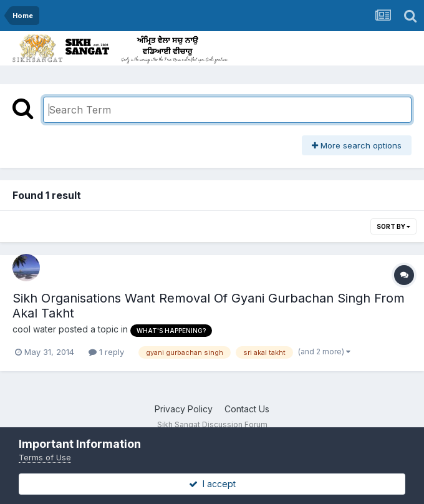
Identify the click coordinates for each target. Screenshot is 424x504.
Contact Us (247, 409)
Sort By (393, 226)
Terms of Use (45, 457)
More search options (357, 145)
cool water (34, 329)
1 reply (106, 352)
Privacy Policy (184, 409)
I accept (212, 484)
